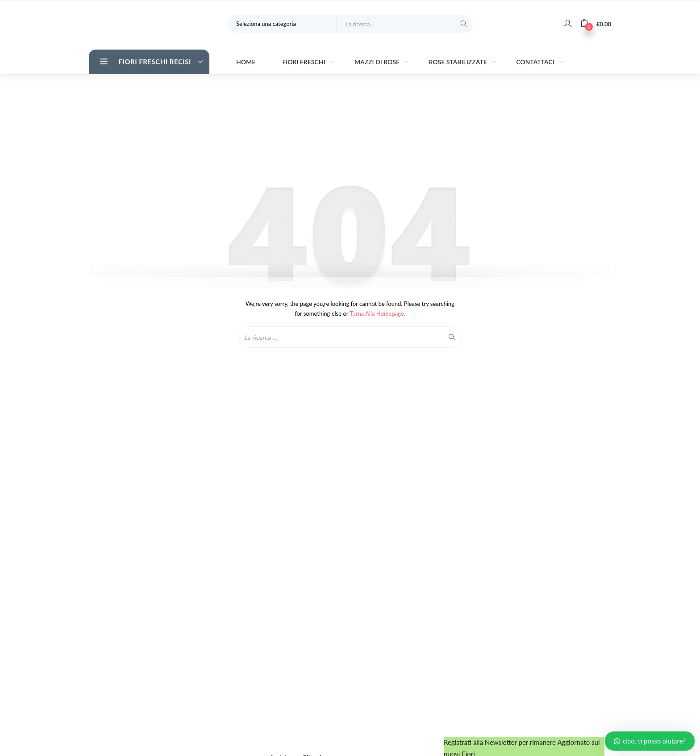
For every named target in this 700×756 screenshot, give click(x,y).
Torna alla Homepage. (377, 313)
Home (246, 61)
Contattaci (536, 61)
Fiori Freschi (304, 61)
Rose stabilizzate (458, 61)
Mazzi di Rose (378, 61)
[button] (596, 22)
